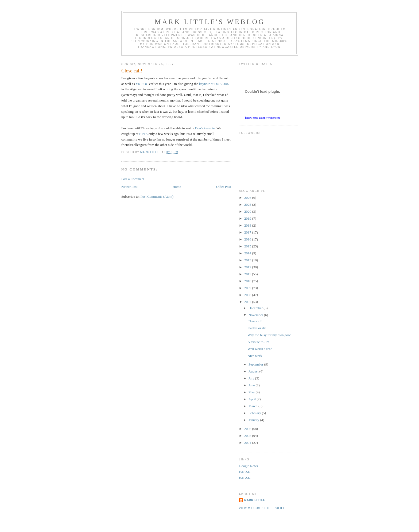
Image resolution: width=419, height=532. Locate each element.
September (256, 364)
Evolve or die (257, 328)
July (252, 378)
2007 (248, 302)
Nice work (255, 356)
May (252, 392)
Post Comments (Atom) (157, 197)
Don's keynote (205, 128)
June (252, 385)
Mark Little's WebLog (210, 22)
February (255, 413)
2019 (248, 218)
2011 (248, 274)
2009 (248, 288)
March (253, 406)
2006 (248, 429)
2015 (248, 246)
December (256, 308)
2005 (248, 436)
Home (177, 187)
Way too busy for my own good (269, 335)
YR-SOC (142, 84)
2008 (248, 295)
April (253, 399)
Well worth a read (260, 349)
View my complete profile (262, 508)
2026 (248, 198)
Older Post (224, 187)
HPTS (143, 134)
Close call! (255, 321)
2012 (248, 267)
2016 (248, 239)
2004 (248, 443)
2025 (248, 205)
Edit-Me (245, 472)
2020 (248, 211)
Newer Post (129, 187)
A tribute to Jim (258, 342)
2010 (248, 281)
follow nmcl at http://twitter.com (262, 118)
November (256, 315)
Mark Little (255, 500)
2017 (248, 232)
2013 (248, 260)
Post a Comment (133, 179)
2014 (248, 253)
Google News (248, 466)
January (254, 420)
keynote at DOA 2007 (214, 84)
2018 (248, 225)
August (254, 371)
